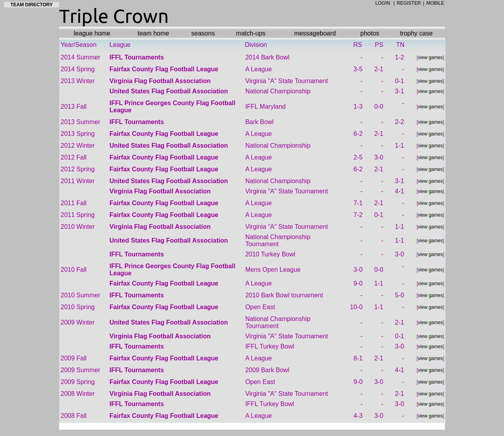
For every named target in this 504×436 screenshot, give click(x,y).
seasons (203, 33)
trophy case (416, 33)
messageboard (315, 33)
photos (370, 33)
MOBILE (435, 3)
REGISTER (409, 3)
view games (430, 58)
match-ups (251, 33)
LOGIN (383, 3)
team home (153, 33)
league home (92, 33)
